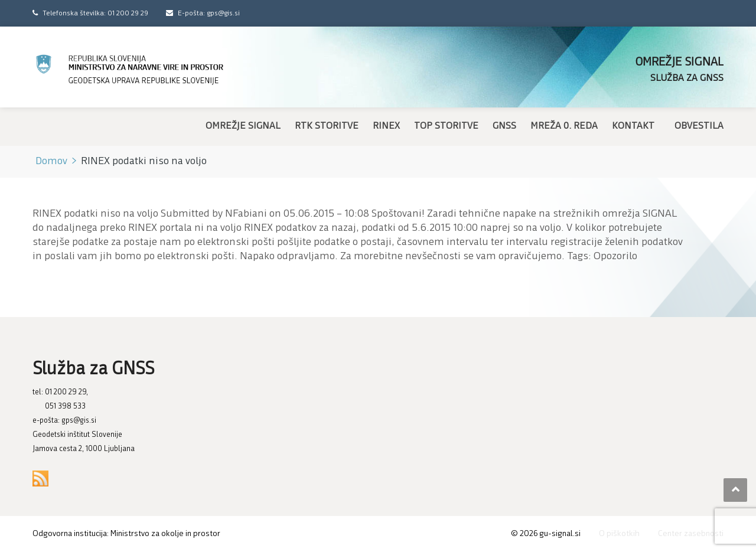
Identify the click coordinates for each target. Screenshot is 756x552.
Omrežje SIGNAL (243, 126)
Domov (51, 161)
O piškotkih (619, 534)
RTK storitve (327, 126)
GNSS (504, 126)
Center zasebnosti (691, 534)
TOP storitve (446, 126)
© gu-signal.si (546, 534)
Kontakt (633, 126)
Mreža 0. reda (564, 126)
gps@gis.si (79, 421)
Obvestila (699, 126)
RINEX (386, 126)
